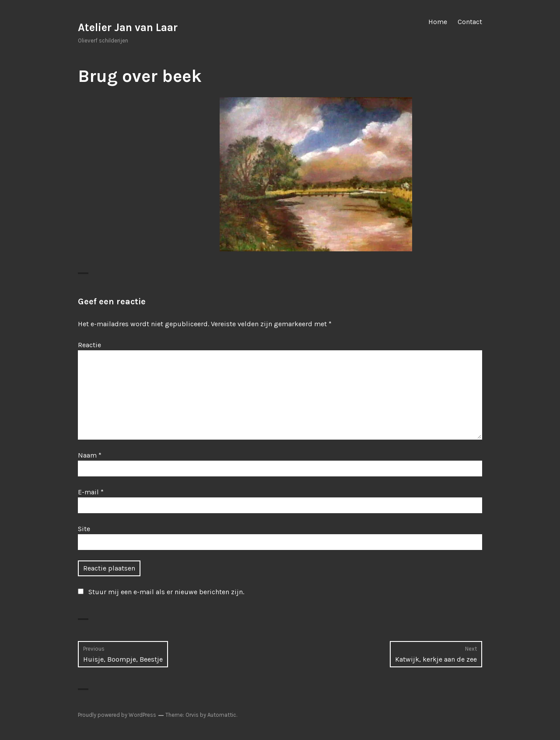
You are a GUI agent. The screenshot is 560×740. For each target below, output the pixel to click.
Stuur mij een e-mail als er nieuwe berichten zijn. (166, 592)
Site (84, 529)
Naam (90, 455)
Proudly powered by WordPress (117, 715)
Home (438, 22)
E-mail (91, 492)
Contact (470, 22)
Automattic (222, 715)
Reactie (89, 345)
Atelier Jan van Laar (128, 27)
